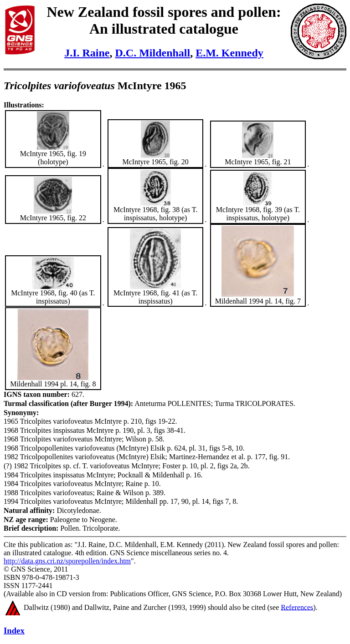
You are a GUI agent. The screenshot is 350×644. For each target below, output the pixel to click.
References (297, 607)
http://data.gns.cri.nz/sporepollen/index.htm (67, 561)
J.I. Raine (87, 53)
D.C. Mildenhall (152, 53)
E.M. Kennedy (229, 53)
